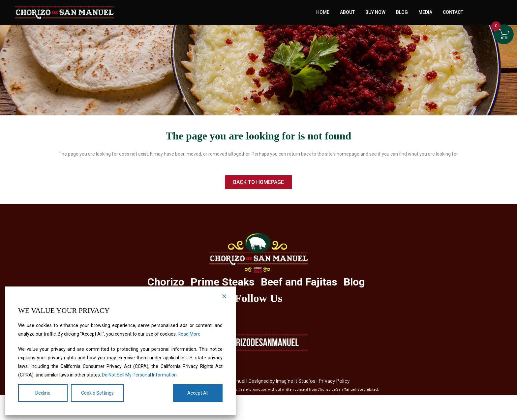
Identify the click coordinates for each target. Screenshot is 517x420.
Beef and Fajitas (299, 282)
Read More (189, 334)
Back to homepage (258, 182)
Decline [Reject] (43, 393)
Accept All (198, 393)
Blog (354, 282)
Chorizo (166, 282)
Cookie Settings (97, 393)
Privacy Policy (334, 381)
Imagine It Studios (296, 381)
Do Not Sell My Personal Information (139, 375)
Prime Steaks (223, 282)
